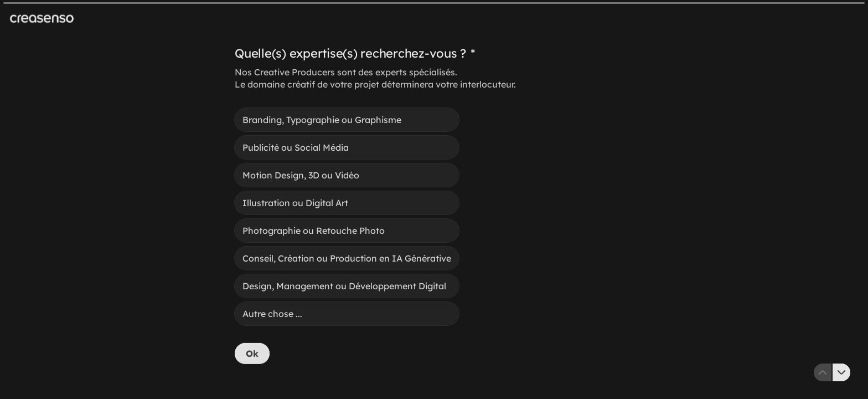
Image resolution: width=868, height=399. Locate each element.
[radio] (347, 120)
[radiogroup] (347, 217)
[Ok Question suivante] (252, 354)
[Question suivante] (841, 372)
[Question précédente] (823, 372)
